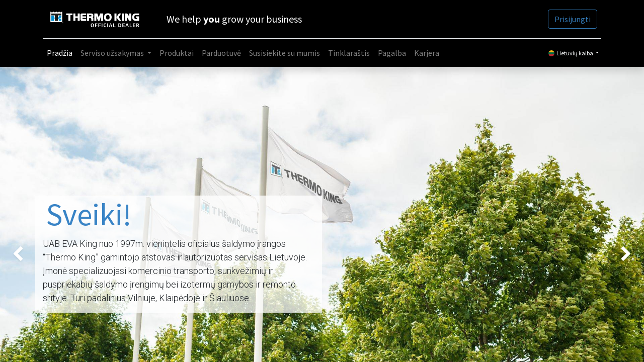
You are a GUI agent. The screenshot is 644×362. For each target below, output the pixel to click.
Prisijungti (573, 19)
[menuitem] (60, 53)
